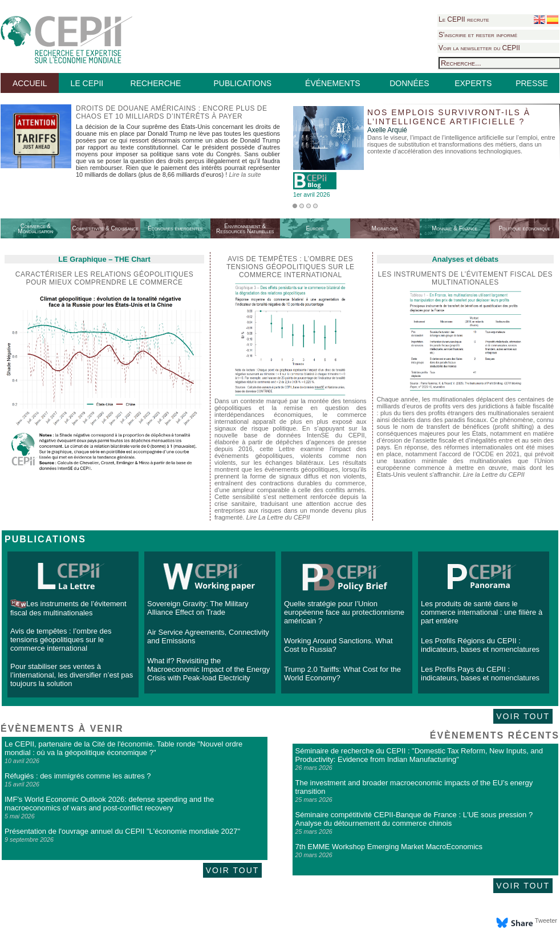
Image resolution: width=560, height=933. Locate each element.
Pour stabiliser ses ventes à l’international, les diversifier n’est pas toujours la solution (72, 675)
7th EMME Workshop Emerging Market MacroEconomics (389, 847)
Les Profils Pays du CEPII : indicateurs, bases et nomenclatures (480, 674)
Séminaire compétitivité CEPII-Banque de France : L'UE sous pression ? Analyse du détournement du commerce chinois (414, 819)
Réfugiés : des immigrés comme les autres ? (78, 776)
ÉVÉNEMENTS (332, 83)
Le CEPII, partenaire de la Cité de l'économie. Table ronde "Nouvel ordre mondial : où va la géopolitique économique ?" (123, 748)
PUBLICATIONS (242, 83)
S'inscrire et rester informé (478, 35)
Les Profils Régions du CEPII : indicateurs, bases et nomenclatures (480, 645)
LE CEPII (87, 83)
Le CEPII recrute (464, 19)
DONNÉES (409, 83)
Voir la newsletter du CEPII (479, 48)
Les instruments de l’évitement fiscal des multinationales (466, 278)
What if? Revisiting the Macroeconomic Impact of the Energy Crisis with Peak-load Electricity (208, 669)
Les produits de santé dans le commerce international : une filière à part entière (482, 612)
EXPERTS (473, 83)
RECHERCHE (156, 83)
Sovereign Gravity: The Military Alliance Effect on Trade (198, 608)
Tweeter (546, 920)
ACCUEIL (30, 83)
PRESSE (532, 83)
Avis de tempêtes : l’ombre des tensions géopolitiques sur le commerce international (61, 640)
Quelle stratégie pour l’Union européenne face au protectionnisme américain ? (344, 612)
